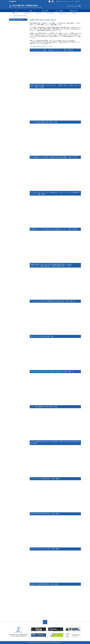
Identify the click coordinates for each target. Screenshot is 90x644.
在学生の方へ (27, 13)
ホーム (16, 11)
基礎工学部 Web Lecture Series (16, 20)
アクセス (65, 1)
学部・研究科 (45, 11)
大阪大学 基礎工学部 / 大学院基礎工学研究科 (28, 6)
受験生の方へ (15, 13)
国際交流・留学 (74, 11)
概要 (31, 11)
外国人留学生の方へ (63, 13)
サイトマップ (70, 1)
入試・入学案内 (59, 11)
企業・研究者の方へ (51, 13)
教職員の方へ (75, 13)
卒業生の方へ (39, 13)
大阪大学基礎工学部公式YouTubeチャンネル (40, 47)
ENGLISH (78, 1)
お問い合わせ (59, 1)
